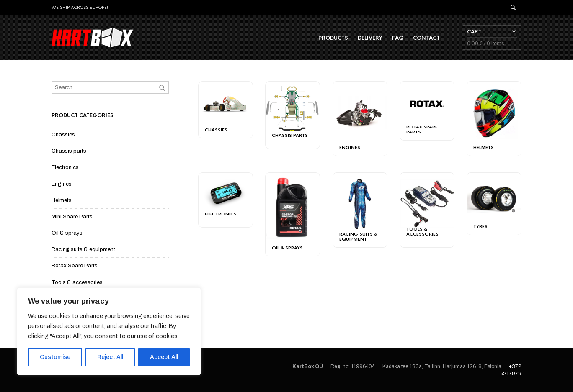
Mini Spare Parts (72, 217)
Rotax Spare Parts (75, 266)
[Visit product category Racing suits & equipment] (360, 204)
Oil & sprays (67, 233)
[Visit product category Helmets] (494, 113)
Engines (62, 184)
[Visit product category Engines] (360, 113)
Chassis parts (69, 151)
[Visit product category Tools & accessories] (427, 204)
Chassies (63, 135)
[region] (109, 331)
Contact (426, 38)
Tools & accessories (77, 282)
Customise (55, 357)
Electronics (65, 167)
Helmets (62, 200)
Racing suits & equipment (83, 249)
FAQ (398, 38)
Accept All (164, 357)
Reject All (110, 357)
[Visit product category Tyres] (494, 198)
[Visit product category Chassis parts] (293, 109)
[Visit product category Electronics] (226, 194)
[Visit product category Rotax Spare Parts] (427, 105)
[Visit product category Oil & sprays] (293, 208)
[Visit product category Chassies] (226, 104)
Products (333, 38)
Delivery (370, 38)
